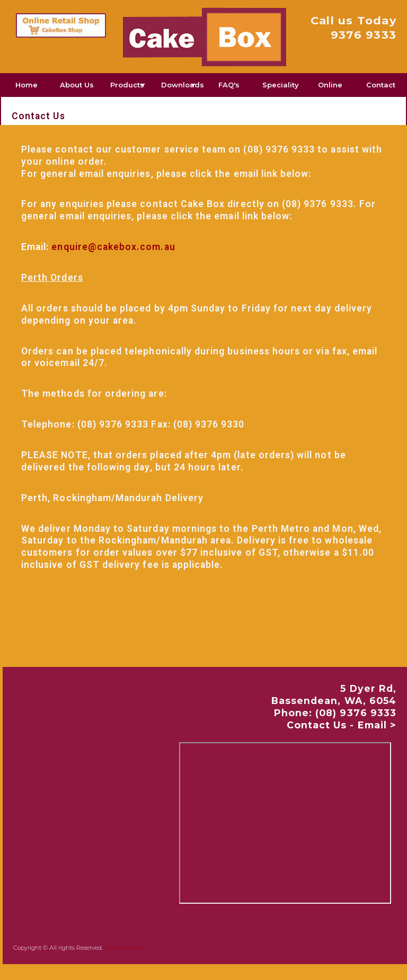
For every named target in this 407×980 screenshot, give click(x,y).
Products (127, 85)
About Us (77, 85)
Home (26, 85)
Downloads (183, 85)
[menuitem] (26, 85)
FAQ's (229, 85)
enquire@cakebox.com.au (113, 247)
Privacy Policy (123, 948)
